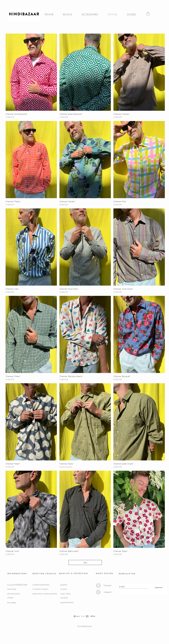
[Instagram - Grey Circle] (98, 592)
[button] (148, 14)
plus (85, 562)
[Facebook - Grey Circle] (98, 585)
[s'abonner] (159, 587)
